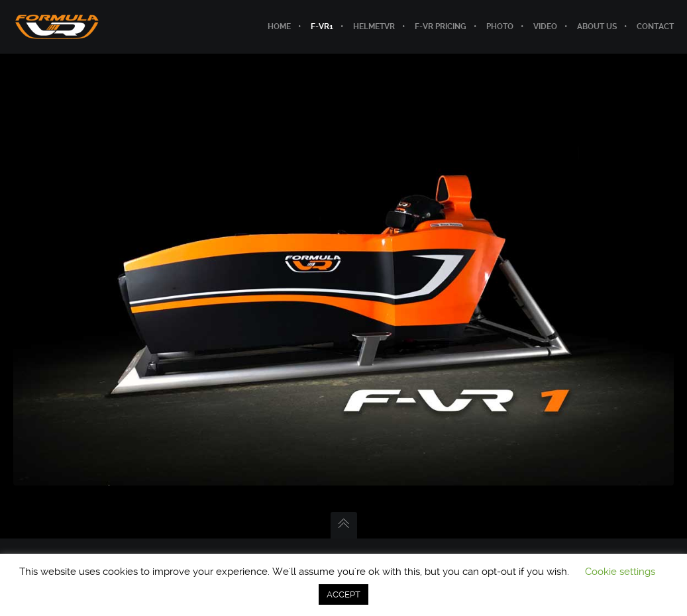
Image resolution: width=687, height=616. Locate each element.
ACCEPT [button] (343, 594)
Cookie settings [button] (620, 572)
